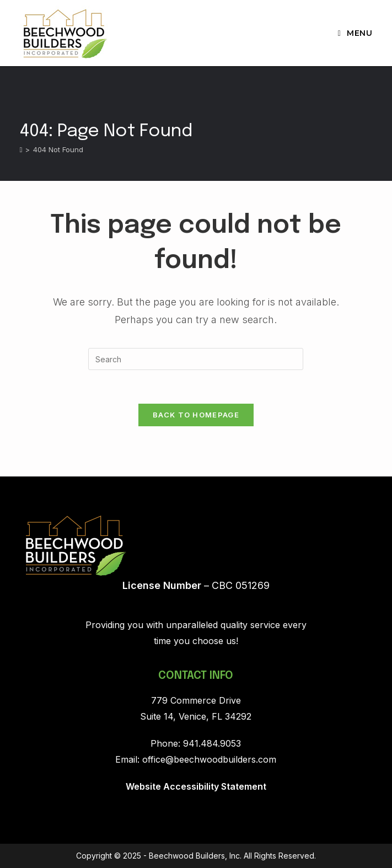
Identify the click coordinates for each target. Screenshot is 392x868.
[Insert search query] (196, 359)
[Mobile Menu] (355, 33)
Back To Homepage (196, 415)
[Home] (21, 149)
